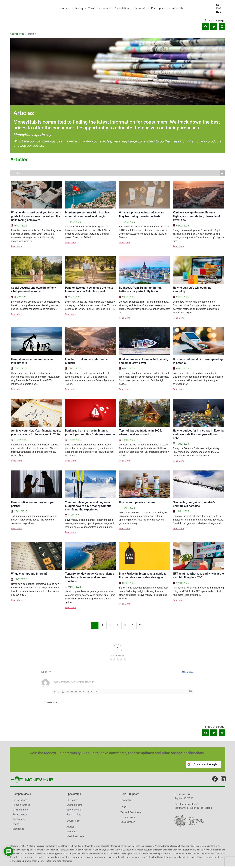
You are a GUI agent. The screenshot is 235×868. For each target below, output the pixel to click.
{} (92, 691)
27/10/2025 (183, 583)
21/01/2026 (129, 297)
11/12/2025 (129, 440)
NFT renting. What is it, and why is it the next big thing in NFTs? (198, 575)
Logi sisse (187, 672)
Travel (92, 8)
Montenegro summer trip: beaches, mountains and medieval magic (88, 214)
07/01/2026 (183, 369)
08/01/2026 (129, 369)
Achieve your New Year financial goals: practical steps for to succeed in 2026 (36, 432)
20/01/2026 (183, 297)
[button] (66, 8)
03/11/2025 (129, 583)
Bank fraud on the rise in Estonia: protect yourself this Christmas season (90, 432)
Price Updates (161, 8)
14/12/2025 (75, 440)
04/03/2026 (21, 226)
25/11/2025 (21, 512)
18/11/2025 (129, 508)
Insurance (66, 8)
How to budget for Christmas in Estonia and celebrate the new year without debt (198, 434)
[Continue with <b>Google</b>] (203, 764)
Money (81, 8)
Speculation (123, 8)
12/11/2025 (183, 512)
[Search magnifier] (222, 173)
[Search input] (116, 173)
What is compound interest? (29, 574)
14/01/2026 (21, 369)
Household (105, 8)
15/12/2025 (21, 440)
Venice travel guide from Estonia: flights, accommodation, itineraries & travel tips (197, 216)
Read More (16, 246)
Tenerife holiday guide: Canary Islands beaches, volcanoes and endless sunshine (90, 577)
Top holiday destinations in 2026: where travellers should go (140, 432)
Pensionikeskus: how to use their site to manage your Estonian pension (89, 290)
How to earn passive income (137, 502)
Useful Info (141, 8)
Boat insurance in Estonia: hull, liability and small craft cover (144, 361)
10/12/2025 (183, 444)
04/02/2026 (183, 226)
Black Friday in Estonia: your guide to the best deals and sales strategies (143, 575)
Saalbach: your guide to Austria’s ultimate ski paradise (194, 504)
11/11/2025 (21, 579)
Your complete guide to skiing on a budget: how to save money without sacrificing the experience (88, 506)
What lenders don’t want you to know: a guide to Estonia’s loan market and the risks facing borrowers (36, 216)
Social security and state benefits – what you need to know (34, 290)
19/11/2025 (75, 515)
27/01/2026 (75, 297)
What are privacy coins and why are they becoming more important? (142, 214)
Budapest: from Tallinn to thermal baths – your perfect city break (141, 290)
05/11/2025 (75, 587)
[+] (97, 691)
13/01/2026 (75, 369)
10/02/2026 (129, 222)
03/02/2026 (21, 297)
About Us (179, 8)
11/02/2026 (75, 222)
